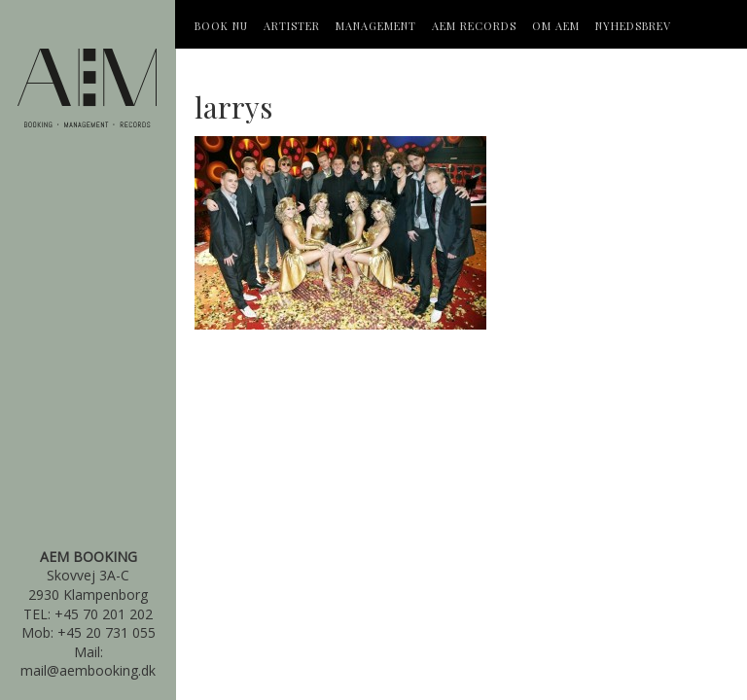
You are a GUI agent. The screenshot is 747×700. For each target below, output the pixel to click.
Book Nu (221, 26)
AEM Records (474, 26)
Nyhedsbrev (633, 26)
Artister (292, 26)
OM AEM (556, 26)
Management (376, 26)
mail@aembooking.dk (88, 670)
